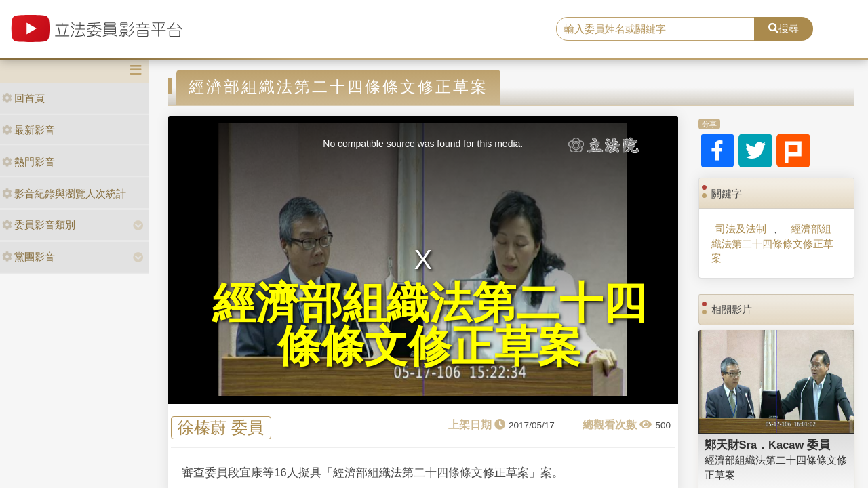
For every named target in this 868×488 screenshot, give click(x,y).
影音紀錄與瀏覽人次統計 (64, 194)
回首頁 (23, 98)
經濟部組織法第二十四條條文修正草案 (772, 243)
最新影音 (28, 130)
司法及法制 (741, 229)
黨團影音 (28, 257)
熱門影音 (28, 162)
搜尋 (784, 28)
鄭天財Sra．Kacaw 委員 (767, 445)
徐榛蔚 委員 (221, 428)
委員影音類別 (39, 225)
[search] (655, 29)
